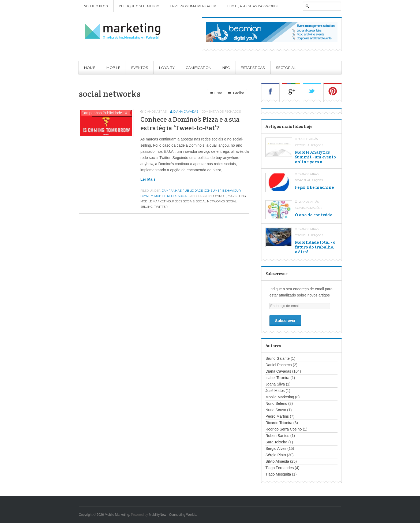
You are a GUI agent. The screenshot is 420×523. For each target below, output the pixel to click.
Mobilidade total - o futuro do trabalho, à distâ (315, 247)
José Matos (275, 391)
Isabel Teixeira (277, 378)
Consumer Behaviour (222, 191)
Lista (216, 93)
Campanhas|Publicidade (182, 191)
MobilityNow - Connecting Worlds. (173, 515)
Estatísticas (253, 68)
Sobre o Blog (96, 6)
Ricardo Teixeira (279, 423)
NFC (226, 68)
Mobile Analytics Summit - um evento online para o (315, 157)
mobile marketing (156, 201)
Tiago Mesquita (278, 474)
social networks (210, 201)
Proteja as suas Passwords (253, 6)
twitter (161, 207)
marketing (237, 196)
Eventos (140, 68)
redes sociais (183, 201)
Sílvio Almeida (277, 461)
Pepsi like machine (314, 187)
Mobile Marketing (280, 397)
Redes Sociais (178, 196)
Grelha (236, 93)
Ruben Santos (277, 436)
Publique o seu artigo (139, 6)
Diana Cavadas (186, 112)
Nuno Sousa (276, 410)
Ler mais (148, 179)
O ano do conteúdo (314, 215)
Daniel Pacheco (279, 365)
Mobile (113, 68)
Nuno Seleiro (276, 403)
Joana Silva (275, 384)
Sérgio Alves (276, 448)
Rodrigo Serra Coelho (284, 429)
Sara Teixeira (276, 442)
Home (90, 68)
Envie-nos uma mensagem (193, 6)
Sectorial (286, 68)
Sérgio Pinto (276, 455)
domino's (219, 196)
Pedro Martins (277, 416)
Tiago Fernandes (280, 468)
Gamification (198, 68)
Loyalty (167, 68)
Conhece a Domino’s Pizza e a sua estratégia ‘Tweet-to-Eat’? (190, 124)
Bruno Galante (277, 358)
